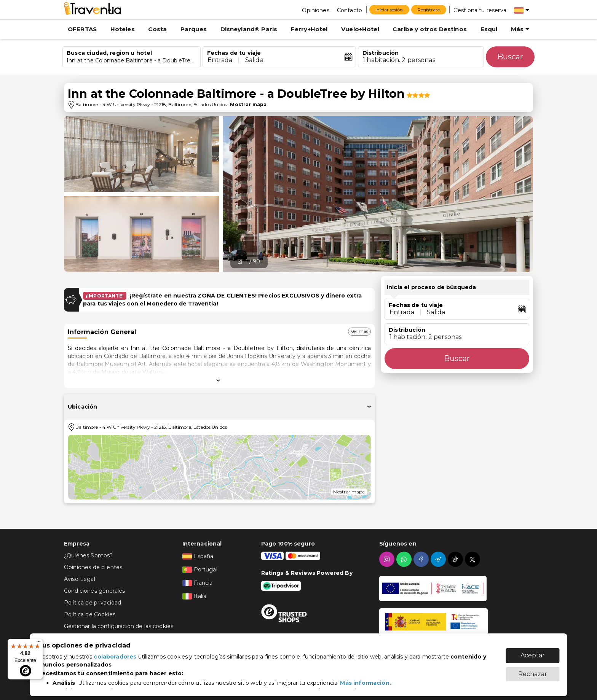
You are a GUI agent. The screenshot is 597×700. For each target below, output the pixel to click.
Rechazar (533, 670)
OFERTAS (82, 29)
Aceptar (533, 651)
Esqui (489, 29)
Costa (157, 29)
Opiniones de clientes (93, 567)
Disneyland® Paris (249, 29)
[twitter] (473, 559)
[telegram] (439, 559)
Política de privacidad (93, 603)
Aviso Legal (80, 579)
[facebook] (422, 559)
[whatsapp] (405, 559)
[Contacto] (350, 10)
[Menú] (38, 643)
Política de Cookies (90, 614)
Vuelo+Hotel (360, 29)
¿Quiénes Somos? (88, 555)
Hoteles (123, 29)
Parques (194, 29)
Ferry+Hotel (309, 29)
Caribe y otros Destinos (429, 29)
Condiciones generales (94, 591)
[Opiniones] (315, 10)
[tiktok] (456, 559)
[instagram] (388, 559)
